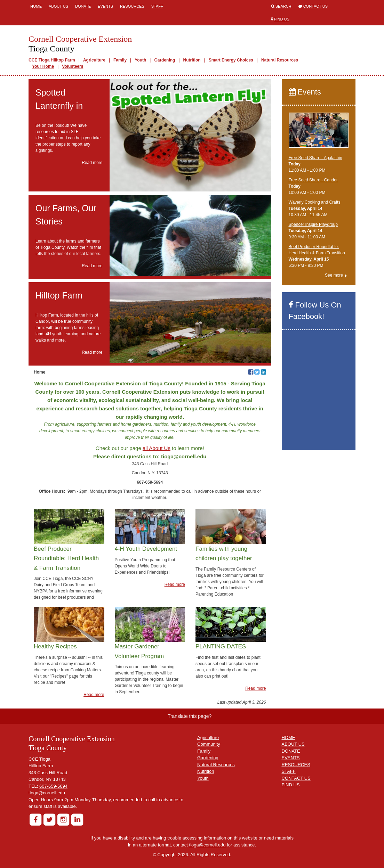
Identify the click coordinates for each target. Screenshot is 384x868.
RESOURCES (296, 765)
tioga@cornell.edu (47, 793)
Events (105, 6)
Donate (83, 6)
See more (334, 275)
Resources (132, 6)
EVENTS (291, 758)
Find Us (282, 19)
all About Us (157, 448)
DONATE (291, 751)
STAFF (289, 771)
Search (283, 6)
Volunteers (73, 66)
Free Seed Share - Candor (313, 180)
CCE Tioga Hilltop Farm (52, 60)
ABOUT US (293, 744)
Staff (157, 6)
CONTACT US (296, 778)
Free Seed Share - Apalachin (315, 158)
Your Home (43, 66)
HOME (289, 738)
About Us (58, 6)
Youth (140, 60)
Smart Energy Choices (231, 60)
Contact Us (316, 6)
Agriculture (94, 60)
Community (209, 744)
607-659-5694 (53, 786)
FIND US (291, 785)
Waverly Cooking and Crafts (315, 202)
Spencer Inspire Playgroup (313, 224)
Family (120, 60)
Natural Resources (280, 60)
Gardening (165, 60)
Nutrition (192, 60)
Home (36, 6)
